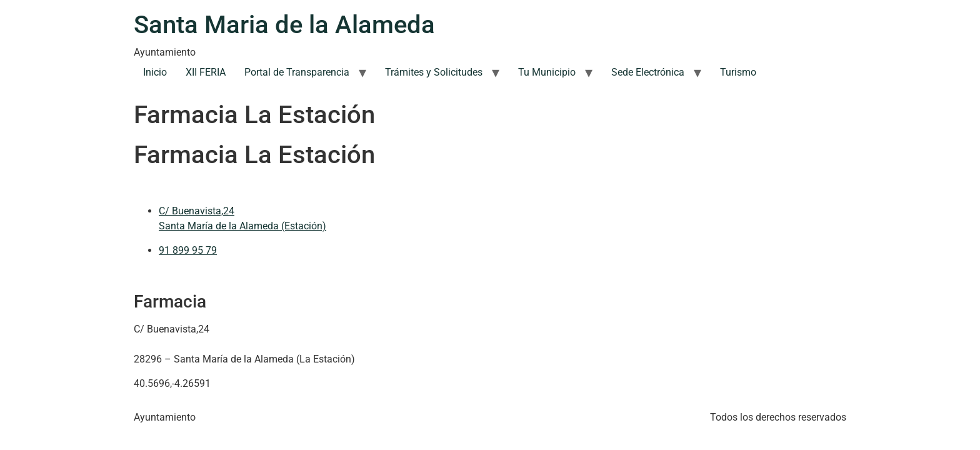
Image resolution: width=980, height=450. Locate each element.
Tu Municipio (547, 72)
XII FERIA (206, 72)
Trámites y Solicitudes (434, 72)
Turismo (738, 72)
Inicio (155, 72)
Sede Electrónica (648, 72)
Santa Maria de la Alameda (284, 25)
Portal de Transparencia (297, 72)
